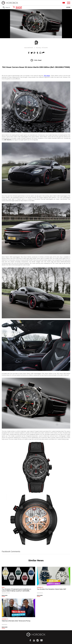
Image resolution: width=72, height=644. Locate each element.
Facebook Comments (11, 551)
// (36, 48)
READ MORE (5, 595)
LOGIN (68, 7)
